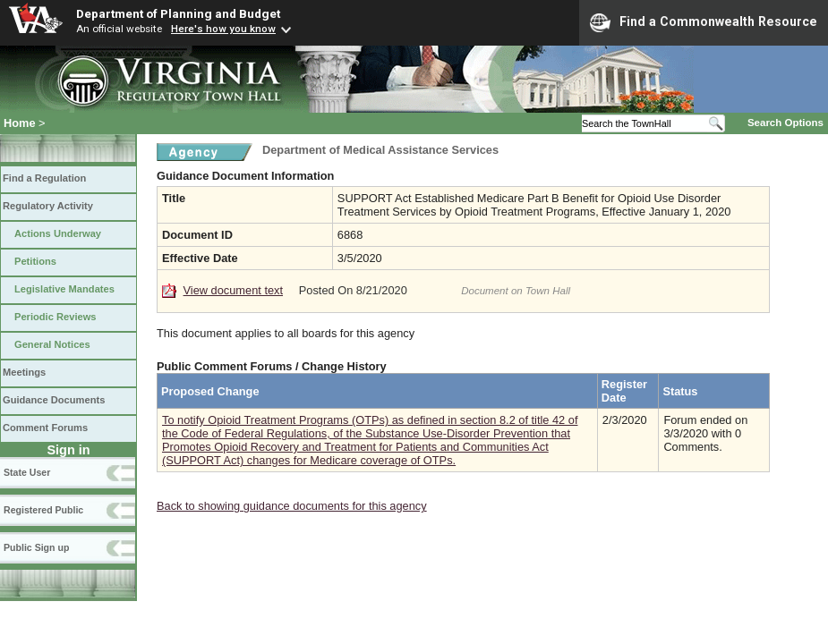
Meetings (24, 372)
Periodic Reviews (55, 317)
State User (27, 472)
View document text (233, 290)
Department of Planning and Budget (178, 13)
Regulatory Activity (48, 206)
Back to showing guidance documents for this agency (292, 506)
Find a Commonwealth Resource (704, 22)
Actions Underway (58, 233)
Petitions (35, 261)
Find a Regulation (44, 178)
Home (20, 123)
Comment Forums (45, 428)
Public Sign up (36, 547)
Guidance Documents (54, 400)
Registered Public (43, 510)
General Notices (52, 344)
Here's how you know (223, 29)
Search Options (785, 123)
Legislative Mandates (64, 289)
